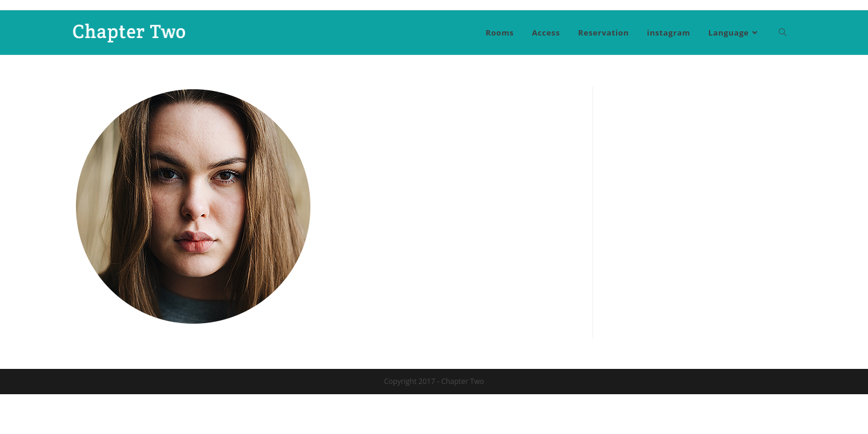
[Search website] (783, 33)
